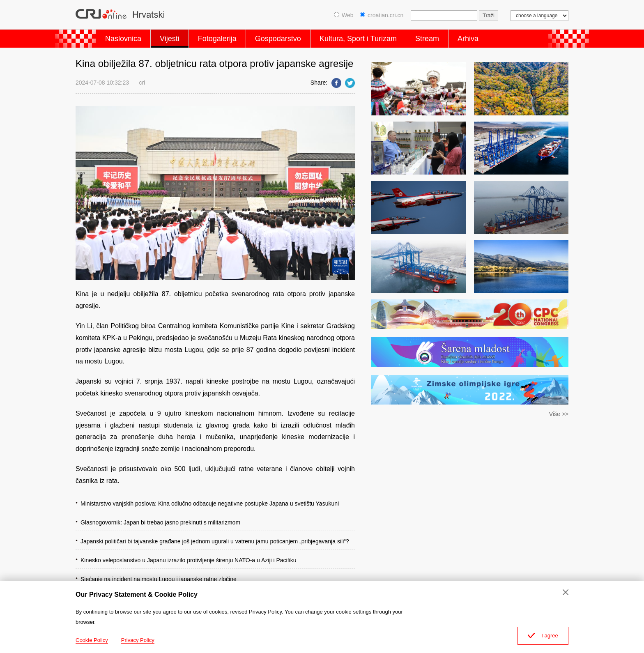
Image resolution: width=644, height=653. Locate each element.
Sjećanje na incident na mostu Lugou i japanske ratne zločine (159, 579)
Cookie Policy (92, 640)
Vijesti (170, 39)
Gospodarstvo (278, 39)
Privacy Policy (138, 640)
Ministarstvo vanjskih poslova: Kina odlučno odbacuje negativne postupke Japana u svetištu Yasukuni (210, 504)
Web (344, 15)
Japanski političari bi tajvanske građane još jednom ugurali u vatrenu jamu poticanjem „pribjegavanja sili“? (215, 541)
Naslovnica (123, 39)
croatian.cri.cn (382, 15)
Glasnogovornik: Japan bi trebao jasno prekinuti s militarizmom (160, 522)
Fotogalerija (217, 39)
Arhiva (468, 39)
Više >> (559, 414)
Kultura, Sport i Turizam (358, 39)
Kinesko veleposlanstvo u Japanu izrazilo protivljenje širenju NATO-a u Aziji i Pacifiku (189, 560)
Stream (427, 39)
